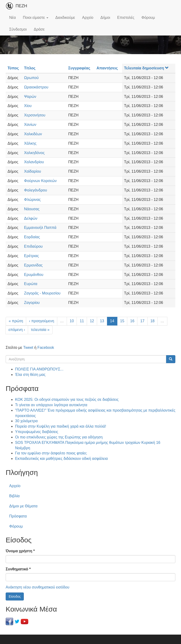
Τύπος (13, 68)
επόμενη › (17, 330)
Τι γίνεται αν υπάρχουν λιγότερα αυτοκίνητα (51, 405)
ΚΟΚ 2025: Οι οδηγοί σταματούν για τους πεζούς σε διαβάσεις (67, 400)
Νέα (12, 18)
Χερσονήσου (35, 115)
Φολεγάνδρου (35, 190)
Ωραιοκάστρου (36, 87)
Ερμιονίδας (33, 265)
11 (82, 321)
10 (72, 321)
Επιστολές (126, 18)
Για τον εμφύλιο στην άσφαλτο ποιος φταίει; (51, 453)
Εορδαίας (32, 237)
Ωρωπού (31, 78)
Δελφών (31, 218)
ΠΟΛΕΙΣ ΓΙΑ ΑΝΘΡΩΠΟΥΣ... (39, 369)
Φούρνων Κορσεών (40, 181)
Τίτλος (30, 68)
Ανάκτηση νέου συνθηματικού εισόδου (37, 587)
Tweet (28, 348)
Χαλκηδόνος (34, 153)
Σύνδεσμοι (18, 29)
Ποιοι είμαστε (36, 18)
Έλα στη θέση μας (30, 375)
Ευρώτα (31, 284)
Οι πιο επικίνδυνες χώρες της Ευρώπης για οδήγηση (59, 437)
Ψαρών (30, 97)
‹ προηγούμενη (42, 321)
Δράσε (39, 29)
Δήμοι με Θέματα (23, 506)
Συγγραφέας (79, 68)
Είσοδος (15, 596)
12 (92, 321)
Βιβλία (14, 496)
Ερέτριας (31, 256)
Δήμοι (105, 18)
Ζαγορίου (32, 303)
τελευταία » (40, 330)
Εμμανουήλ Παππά (40, 228)
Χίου (28, 106)
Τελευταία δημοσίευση (146, 68)
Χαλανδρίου (34, 162)
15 (122, 321)
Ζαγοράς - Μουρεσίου (42, 293)
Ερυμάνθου (34, 275)
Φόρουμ (148, 18)
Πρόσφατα (18, 516)
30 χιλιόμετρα (26, 421)
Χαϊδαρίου (33, 171)
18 (152, 321)
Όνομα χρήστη (20, 551)
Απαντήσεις (107, 68)
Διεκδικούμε (65, 18)
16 (132, 321)
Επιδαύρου (33, 246)
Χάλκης (30, 143)
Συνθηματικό (18, 569)
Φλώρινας (32, 200)
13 (102, 321)
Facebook (46, 348)
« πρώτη (16, 321)
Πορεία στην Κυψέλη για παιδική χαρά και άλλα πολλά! (61, 426)
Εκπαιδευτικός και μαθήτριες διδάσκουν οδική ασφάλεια (61, 459)
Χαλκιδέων (33, 134)
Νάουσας (32, 209)
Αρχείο (88, 18)
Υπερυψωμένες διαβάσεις (37, 432)
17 (142, 321)
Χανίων (30, 125)
